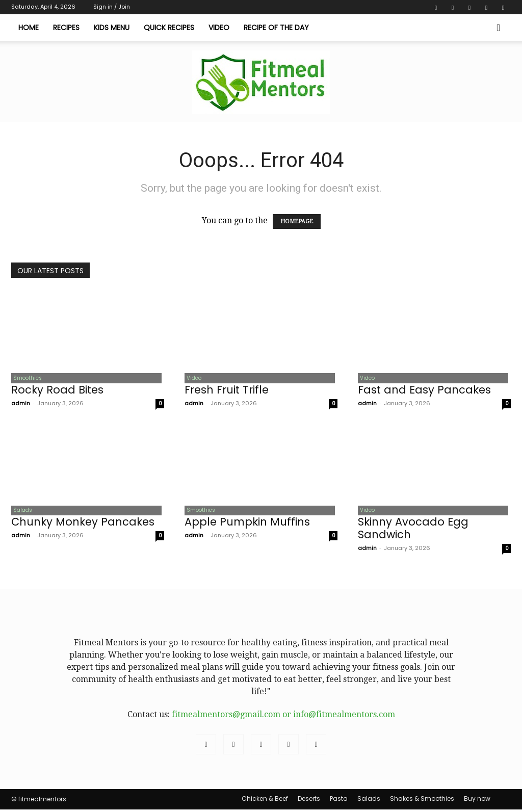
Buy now (477, 801)
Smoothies (25, 378)
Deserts (309, 801)
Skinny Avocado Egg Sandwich (413, 531)
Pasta (339, 801)
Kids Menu (112, 28)
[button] (499, 28)
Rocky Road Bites (57, 391)
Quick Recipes (169, 28)
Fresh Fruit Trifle (227, 391)
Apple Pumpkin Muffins (247, 524)
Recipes (66, 28)
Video (219, 28)
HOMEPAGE (297, 221)
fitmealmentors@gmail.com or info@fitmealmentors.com (283, 717)
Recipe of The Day (276, 28)
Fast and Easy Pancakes (424, 391)
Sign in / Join (112, 7)
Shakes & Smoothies (422, 801)
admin (21, 404)
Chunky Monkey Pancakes (83, 524)
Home (29, 28)
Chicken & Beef (265, 801)
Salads (21, 512)
